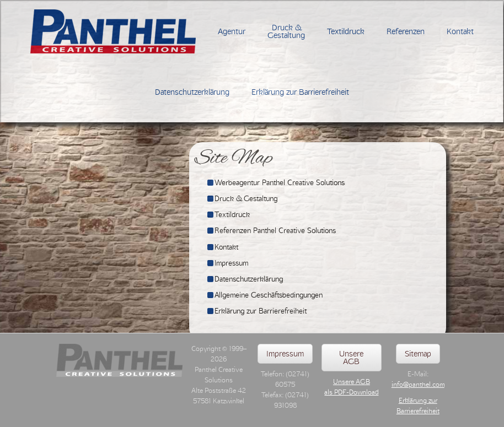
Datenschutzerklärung (192, 92)
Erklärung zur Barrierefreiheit (300, 92)
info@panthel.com (418, 385)
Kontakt (460, 31)
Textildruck (346, 31)
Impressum (285, 354)
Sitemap (418, 354)
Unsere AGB (351, 358)
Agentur (232, 31)
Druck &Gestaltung (286, 31)
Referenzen (406, 31)
